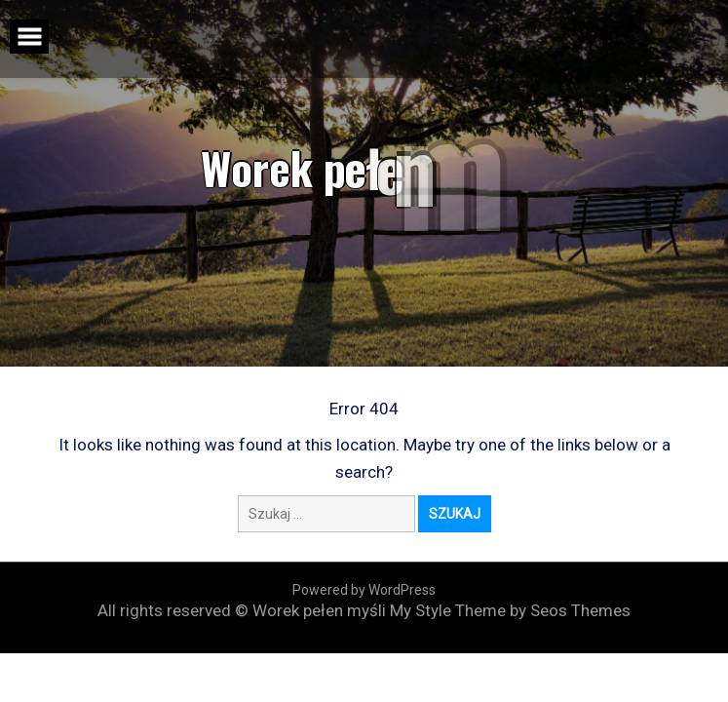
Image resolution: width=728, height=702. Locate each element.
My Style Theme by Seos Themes (510, 610)
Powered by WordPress (364, 590)
